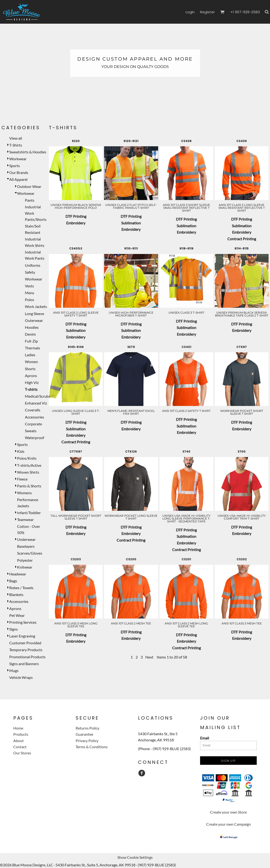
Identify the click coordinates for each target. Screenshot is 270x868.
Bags (13, 581)
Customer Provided (25, 643)
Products (21, 734)
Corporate (33, 424)
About (18, 741)
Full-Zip (31, 341)
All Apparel (18, 179)
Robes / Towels (21, 588)
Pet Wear (17, 615)
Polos (30, 300)
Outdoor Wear (29, 186)
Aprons (31, 376)
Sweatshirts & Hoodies (28, 152)
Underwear (26, 539)
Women (31, 362)
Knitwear (25, 567)
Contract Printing (242, 239)
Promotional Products (27, 657)
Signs (14, 629)
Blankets (16, 594)
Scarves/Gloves (30, 553)
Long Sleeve (34, 314)
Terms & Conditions (92, 747)
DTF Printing (76, 216)
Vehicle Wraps (21, 677)
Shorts (30, 369)
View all (16, 138)
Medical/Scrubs (38, 396)
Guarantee (84, 734)
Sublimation (131, 223)
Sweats (31, 431)
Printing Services (23, 622)
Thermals (32, 348)
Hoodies (32, 327)
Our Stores (22, 753)
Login (190, 12)
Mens (30, 293)
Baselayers (26, 546)
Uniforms (33, 265)
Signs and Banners (24, 664)
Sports (15, 166)
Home (18, 728)
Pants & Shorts (29, 486)
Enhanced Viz (36, 403)
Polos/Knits (27, 458)
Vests (29, 286)
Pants (30, 200)
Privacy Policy (87, 741)
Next (149, 657)
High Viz (32, 382)
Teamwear (25, 519)
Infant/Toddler (29, 513)
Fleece (22, 479)
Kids (21, 451)
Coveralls (33, 410)
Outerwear (34, 320)
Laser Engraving (22, 636)
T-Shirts (16, 145)
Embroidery (76, 223)
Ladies (30, 355)
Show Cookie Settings (135, 857)
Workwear (18, 159)
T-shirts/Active (29, 465)
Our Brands (19, 172)
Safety (30, 272)
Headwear (18, 574)
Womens (24, 493)
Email (205, 738)
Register (207, 12)
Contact (20, 747)
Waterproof (34, 438)
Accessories (34, 417)
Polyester (25, 560)
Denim (30, 334)
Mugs (14, 670)
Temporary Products (26, 650)
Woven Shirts (28, 472)
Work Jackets (36, 306)
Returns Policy (87, 728)
